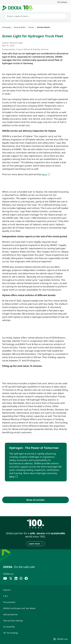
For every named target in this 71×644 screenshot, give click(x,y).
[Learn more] (36, 544)
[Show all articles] (35, 500)
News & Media (20, 27)
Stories (31, 27)
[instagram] (21, 578)
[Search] (35, 16)
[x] (11, 578)
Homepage (7, 27)
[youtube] (5, 578)
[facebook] (26, 578)
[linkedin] (16, 578)
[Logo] (19, 8)
